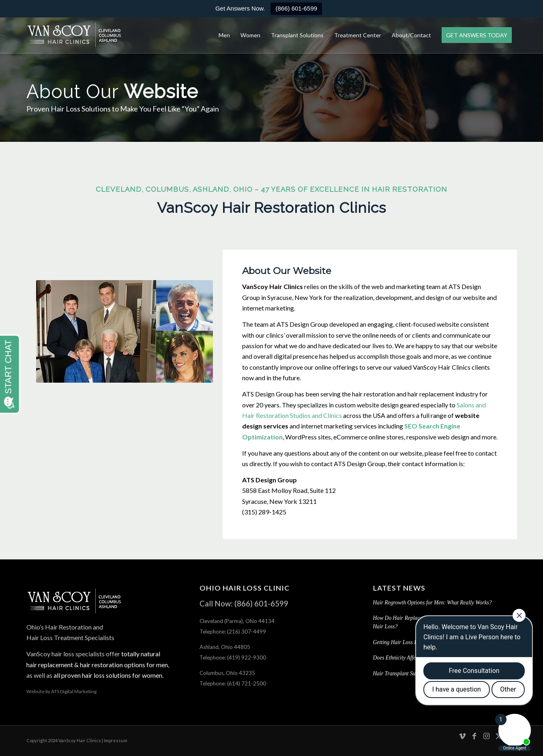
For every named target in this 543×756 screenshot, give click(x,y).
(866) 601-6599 (296, 8)
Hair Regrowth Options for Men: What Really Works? (432, 603)
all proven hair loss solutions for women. (108, 675)
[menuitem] (224, 35)
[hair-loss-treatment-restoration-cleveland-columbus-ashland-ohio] (74, 35)
